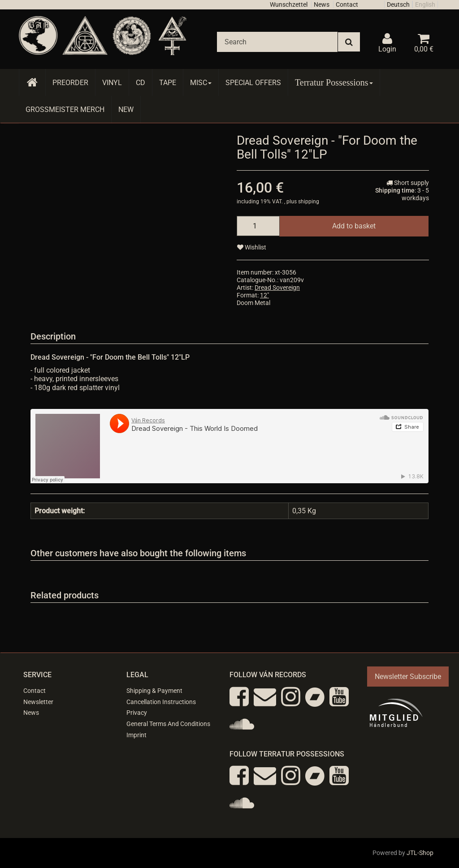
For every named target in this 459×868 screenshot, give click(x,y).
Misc (201, 83)
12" (264, 295)
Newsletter (38, 702)
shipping (309, 202)
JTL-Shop (420, 853)
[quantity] (258, 226)
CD (141, 83)
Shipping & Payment (154, 691)
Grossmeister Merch (65, 110)
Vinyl (112, 83)
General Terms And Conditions (168, 724)
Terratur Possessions (334, 82)
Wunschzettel (289, 4)
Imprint (136, 735)
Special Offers (253, 83)
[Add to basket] (354, 226)
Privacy (137, 713)
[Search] (277, 42)
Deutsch (398, 4)
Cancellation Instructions (161, 702)
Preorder (70, 83)
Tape (168, 83)
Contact (347, 4)
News (322, 4)
